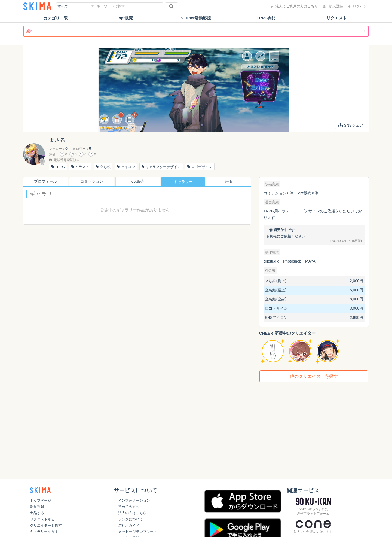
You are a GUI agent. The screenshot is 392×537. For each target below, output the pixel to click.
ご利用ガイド (129, 525)
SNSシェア (350, 125)
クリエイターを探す (46, 525)
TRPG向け (266, 18)
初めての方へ (129, 507)
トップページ (41, 500)
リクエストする (42, 519)
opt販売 (126, 18)
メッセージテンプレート (138, 532)
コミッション (91, 182)
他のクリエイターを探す (314, 376)
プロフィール (45, 182)
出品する (37, 513)
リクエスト (337, 18)
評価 (229, 182)
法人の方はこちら (132, 513)
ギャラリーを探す (44, 532)
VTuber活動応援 (196, 18)
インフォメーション (134, 500)
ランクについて (131, 519)
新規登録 (37, 507)
